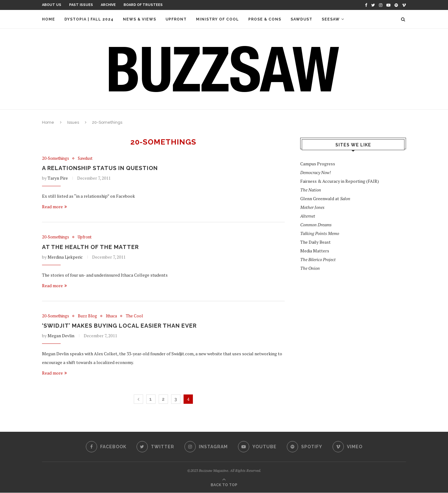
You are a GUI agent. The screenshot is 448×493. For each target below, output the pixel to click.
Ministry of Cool (217, 19)
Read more (54, 207)
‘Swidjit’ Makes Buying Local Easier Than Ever (119, 326)
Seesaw (331, 19)
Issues (73, 122)
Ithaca (112, 316)
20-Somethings (56, 159)
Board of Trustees (143, 5)
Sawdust (301, 19)
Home (49, 19)
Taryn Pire (58, 178)
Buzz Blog (88, 316)
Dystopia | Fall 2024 (89, 19)
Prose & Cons (265, 19)
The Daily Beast (315, 242)
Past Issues (81, 5)
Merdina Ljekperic (65, 257)
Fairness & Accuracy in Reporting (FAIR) (340, 181)
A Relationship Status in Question (100, 168)
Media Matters (315, 251)
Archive (108, 5)
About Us (52, 5)
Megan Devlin (61, 336)
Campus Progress (318, 164)
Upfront (176, 19)
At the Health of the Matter (90, 247)
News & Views (140, 19)
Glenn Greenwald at (325, 198)
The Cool (135, 316)
